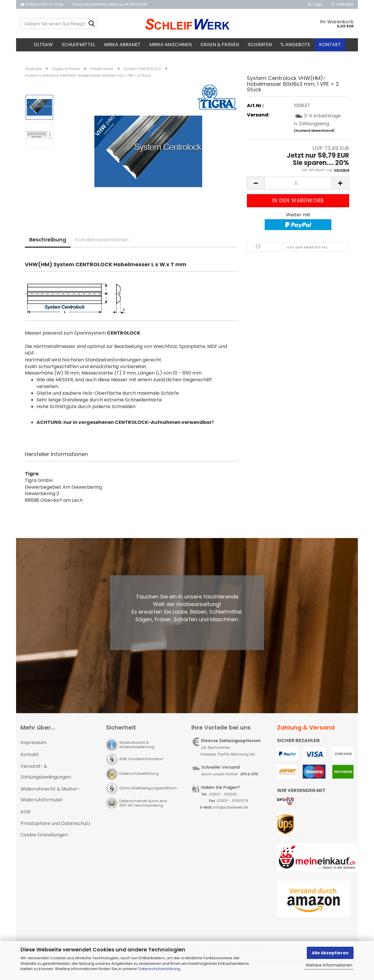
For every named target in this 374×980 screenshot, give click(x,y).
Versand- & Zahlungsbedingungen (46, 774)
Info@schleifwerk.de (231, 809)
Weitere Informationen (329, 965)
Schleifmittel (78, 45)
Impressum (33, 744)
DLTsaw (43, 45)
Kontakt (330, 45)
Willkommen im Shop (42, 4)
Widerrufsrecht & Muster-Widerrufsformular (50, 796)
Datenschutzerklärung (159, 969)
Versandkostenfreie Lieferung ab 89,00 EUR (110, 4)
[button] (256, 185)
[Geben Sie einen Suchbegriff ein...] (92, 24)
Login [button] (315, 4)
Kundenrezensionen (102, 241)
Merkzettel (342, 4)
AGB (25, 813)
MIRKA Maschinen (170, 45)
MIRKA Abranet (122, 45)
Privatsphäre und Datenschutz (56, 825)
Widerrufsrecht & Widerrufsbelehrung (137, 746)
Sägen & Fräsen (220, 45)
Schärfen (260, 45)
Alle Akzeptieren (330, 953)
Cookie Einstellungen (44, 837)
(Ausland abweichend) (314, 133)
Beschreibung (48, 241)
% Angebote (295, 45)
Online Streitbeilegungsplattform (148, 790)
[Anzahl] (298, 185)
